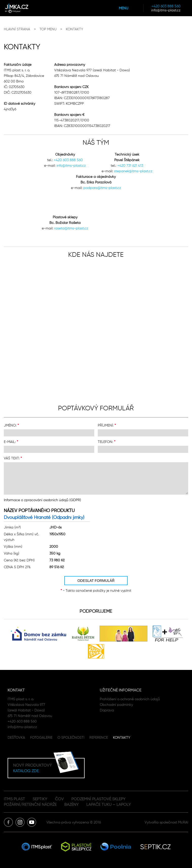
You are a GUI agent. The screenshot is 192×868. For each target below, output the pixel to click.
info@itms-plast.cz (166, 10)
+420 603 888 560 (166, 6)
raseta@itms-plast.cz (71, 228)
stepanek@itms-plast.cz (133, 171)
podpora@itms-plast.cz (102, 188)
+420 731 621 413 (130, 165)
